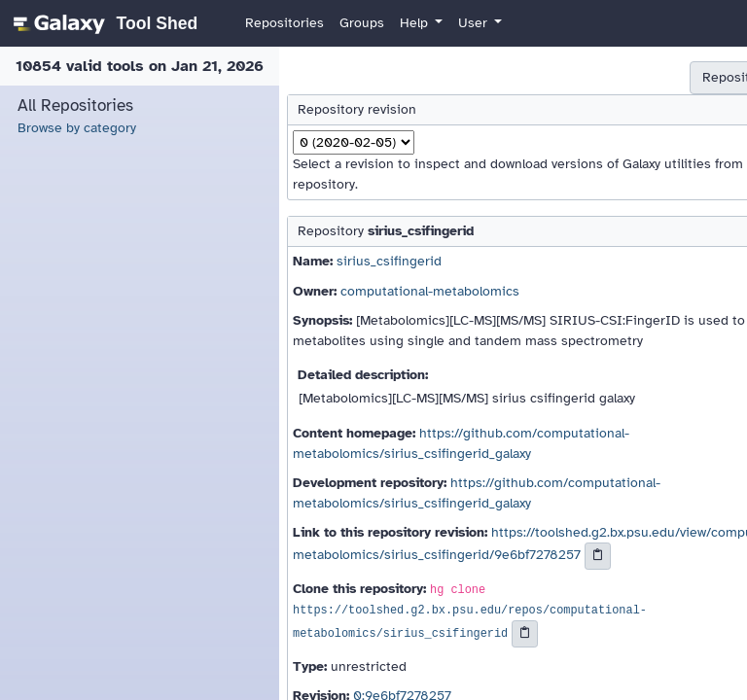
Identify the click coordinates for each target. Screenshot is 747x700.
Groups (362, 23)
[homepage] (103, 23)
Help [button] (416, 23)
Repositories (285, 23)
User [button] (475, 23)
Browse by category (77, 128)
